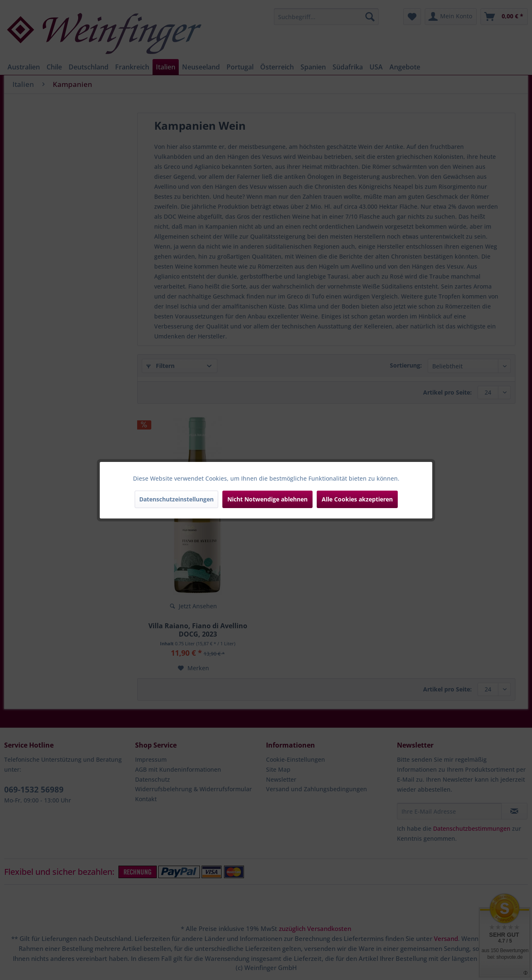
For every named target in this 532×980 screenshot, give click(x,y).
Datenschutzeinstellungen (176, 499)
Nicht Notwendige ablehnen (267, 499)
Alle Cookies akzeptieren (357, 499)
